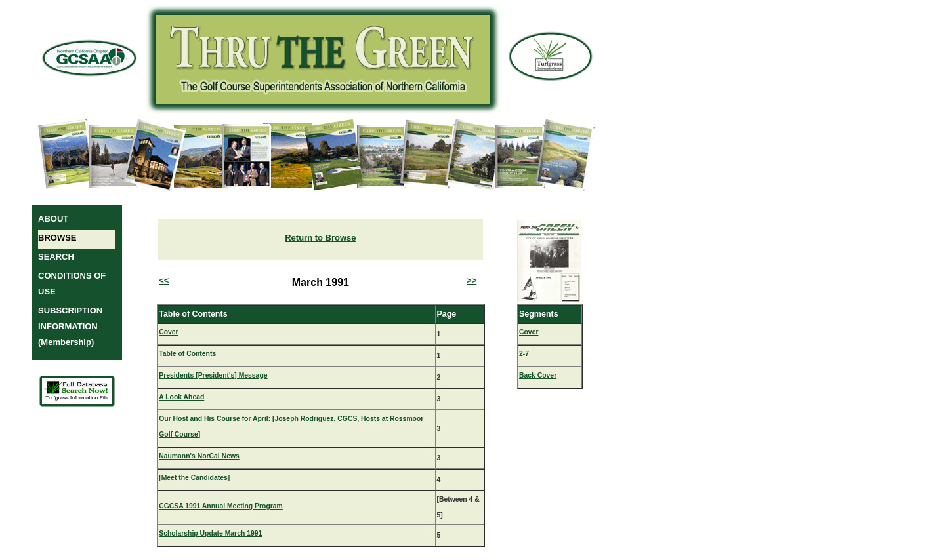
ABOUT (53, 219)
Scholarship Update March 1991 (210, 533)
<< (164, 280)
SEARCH (56, 257)
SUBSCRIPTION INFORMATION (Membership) (70, 326)
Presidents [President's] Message (213, 375)
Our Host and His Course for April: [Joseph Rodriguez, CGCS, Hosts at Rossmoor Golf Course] (291, 427)
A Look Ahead (181, 397)
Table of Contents (187, 354)
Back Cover (538, 375)
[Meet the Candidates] (194, 478)
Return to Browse (320, 238)
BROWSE (57, 238)
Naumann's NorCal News (199, 456)
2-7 (524, 354)
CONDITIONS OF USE (72, 284)
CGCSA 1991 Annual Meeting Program (221, 506)
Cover (168, 332)
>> (472, 280)
